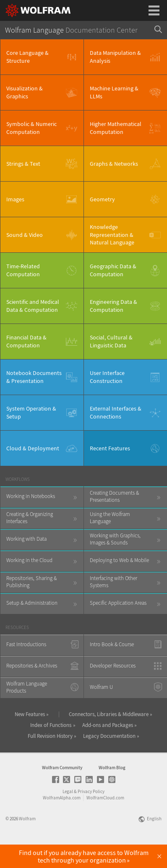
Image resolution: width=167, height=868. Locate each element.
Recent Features (110, 448)
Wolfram (27, 842)
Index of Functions (51, 725)
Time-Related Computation (23, 270)
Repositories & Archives (32, 666)
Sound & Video (25, 235)
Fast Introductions (26, 644)
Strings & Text (23, 164)
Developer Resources (113, 666)
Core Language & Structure (27, 57)
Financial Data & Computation (26, 341)
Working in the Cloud (29, 560)
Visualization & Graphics (25, 92)
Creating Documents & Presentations (114, 496)
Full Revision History (50, 736)
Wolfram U (101, 687)
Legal (68, 815)
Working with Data (26, 539)
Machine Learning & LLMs (114, 92)
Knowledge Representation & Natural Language (112, 235)
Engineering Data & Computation (114, 306)
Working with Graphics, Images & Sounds (115, 539)
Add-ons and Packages (108, 725)
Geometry (102, 199)
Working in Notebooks (31, 496)
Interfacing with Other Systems (114, 582)
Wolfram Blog (112, 791)
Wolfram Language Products (27, 687)
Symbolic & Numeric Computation (31, 128)
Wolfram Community (62, 791)
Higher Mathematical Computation (116, 128)
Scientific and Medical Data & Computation (33, 306)
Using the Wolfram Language (110, 518)
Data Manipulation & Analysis (115, 57)
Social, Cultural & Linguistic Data (111, 341)
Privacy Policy (91, 815)
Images (15, 199)
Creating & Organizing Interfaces (30, 518)
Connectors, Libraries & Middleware (109, 714)
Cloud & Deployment (33, 448)
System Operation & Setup (31, 412)
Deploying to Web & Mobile (119, 560)
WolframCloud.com (105, 821)
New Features (30, 714)
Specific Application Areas (118, 603)
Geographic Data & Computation (113, 270)
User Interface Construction (107, 377)
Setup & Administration (32, 603)
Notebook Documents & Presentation (34, 377)
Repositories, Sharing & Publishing (31, 582)
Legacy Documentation (109, 736)
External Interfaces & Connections (116, 412)
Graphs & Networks (114, 164)
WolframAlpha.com (62, 821)
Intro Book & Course (112, 644)
